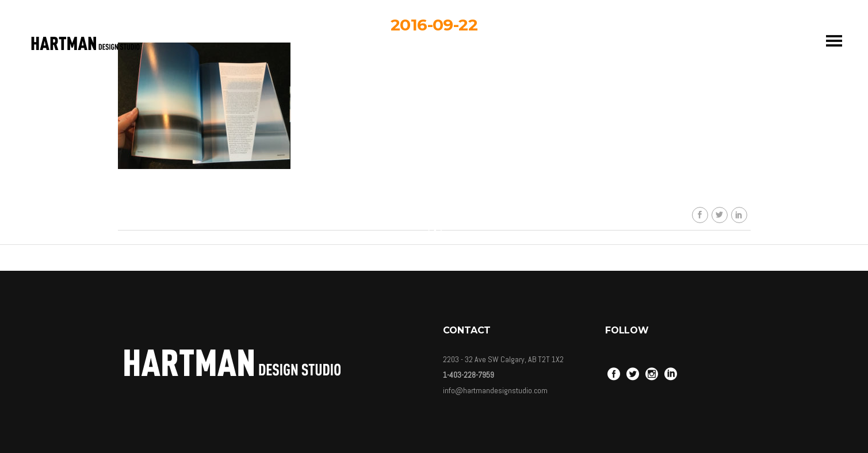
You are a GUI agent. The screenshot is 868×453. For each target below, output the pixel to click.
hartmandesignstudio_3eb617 (442, 126)
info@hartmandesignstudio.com (495, 390)
